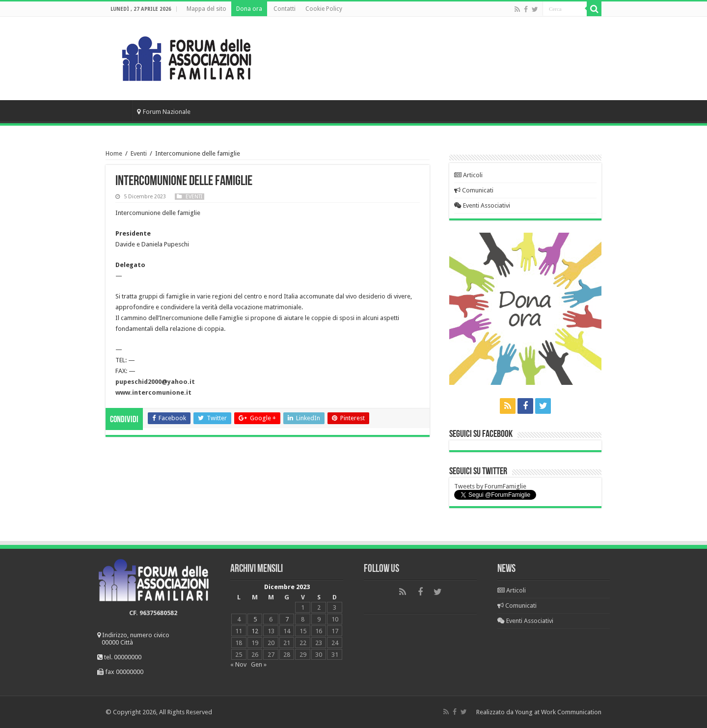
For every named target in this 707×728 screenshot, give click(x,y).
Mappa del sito (206, 9)
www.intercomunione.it (153, 392)
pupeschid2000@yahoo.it (155, 382)
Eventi (139, 153)
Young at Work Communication (558, 712)
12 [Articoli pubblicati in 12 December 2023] (255, 631)
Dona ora (249, 9)
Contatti (285, 9)
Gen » (259, 664)
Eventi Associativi (482, 205)
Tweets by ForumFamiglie (490, 486)
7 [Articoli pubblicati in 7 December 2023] (287, 619)
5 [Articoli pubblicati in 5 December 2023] (255, 619)
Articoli (468, 175)
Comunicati (474, 190)
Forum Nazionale (164, 112)
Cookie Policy (324, 9)
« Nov (238, 664)
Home (118, 110)
